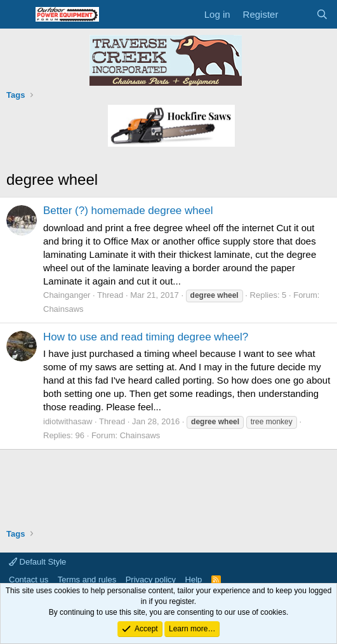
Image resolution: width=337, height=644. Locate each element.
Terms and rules (87, 580)
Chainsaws (63, 309)
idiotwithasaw (68, 421)
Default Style (37, 562)
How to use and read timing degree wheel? (146, 337)
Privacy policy (151, 580)
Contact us (29, 580)
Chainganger (67, 295)
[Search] (322, 14)
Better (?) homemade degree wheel (128, 211)
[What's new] (297, 14)
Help (194, 580)
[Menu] (17, 15)
